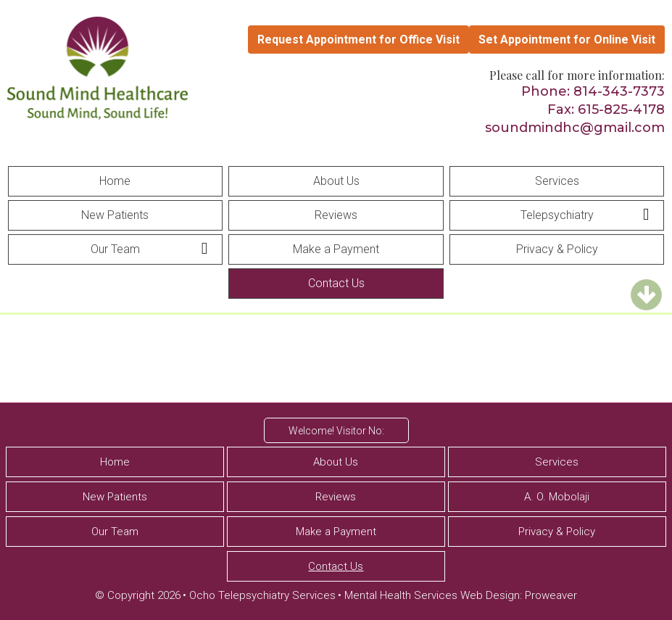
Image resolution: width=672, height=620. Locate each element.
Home (115, 181)
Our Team (115, 249)
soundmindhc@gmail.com (575, 128)
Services (557, 181)
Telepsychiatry (557, 215)
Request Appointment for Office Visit (358, 40)
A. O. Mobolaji (557, 497)
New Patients (115, 215)
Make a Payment (336, 249)
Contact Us (336, 283)
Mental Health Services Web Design (432, 595)
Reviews (336, 215)
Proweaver (551, 595)
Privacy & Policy (557, 249)
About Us (336, 181)
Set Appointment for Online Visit (567, 40)
